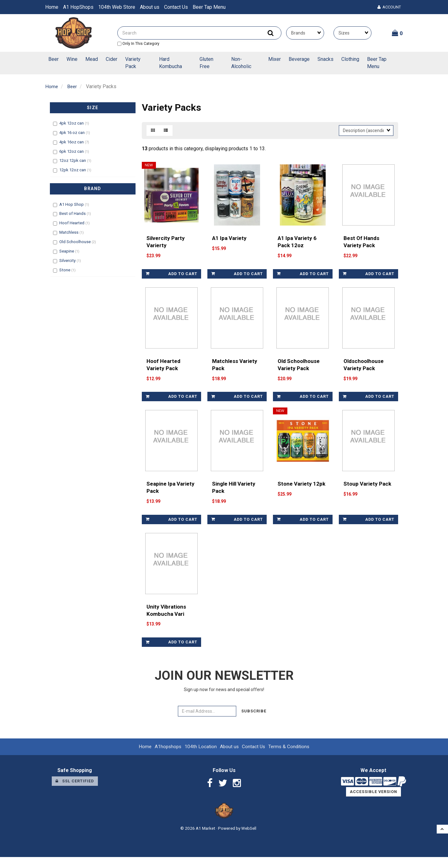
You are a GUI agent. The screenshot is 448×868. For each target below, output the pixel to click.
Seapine (67, 251)
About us (150, 7)
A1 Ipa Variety (230, 241)
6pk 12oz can (72, 151)
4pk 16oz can (72, 142)
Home (52, 7)
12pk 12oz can (73, 170)
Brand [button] (93, 189)
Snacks (325, 59)
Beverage (299, 59)
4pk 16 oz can (72, 133)
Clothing (350, 59)
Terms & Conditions (290, 758)
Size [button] (93, 108)
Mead (92, 59)
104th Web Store (117, 7)
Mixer (275, 59)
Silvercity (68, 261)
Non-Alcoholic (241, 63)
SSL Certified (75, 792)
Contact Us (176, 7)
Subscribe (254, 722)
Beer (53, 59)
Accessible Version (373, 803)
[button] (397, 33)
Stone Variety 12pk (302, 492)
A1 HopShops (78, 7)
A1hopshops (166, 758)
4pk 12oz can (72, 123)
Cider (112, 59)
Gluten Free (206, 63)
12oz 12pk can (73, 160)
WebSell (249, 839)
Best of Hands (73, 213)
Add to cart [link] (171, 276)
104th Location (200, 758)
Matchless (69, 232)
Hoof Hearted (72, 223)
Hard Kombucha (171, 63)
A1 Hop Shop (72, 204)
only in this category (138, 44)
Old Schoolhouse (75, 242)
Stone (65, 270)
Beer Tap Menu (209, 7)
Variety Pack (133, 63)
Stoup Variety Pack (368, 492)
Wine (72, 59)
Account (389, 7)
